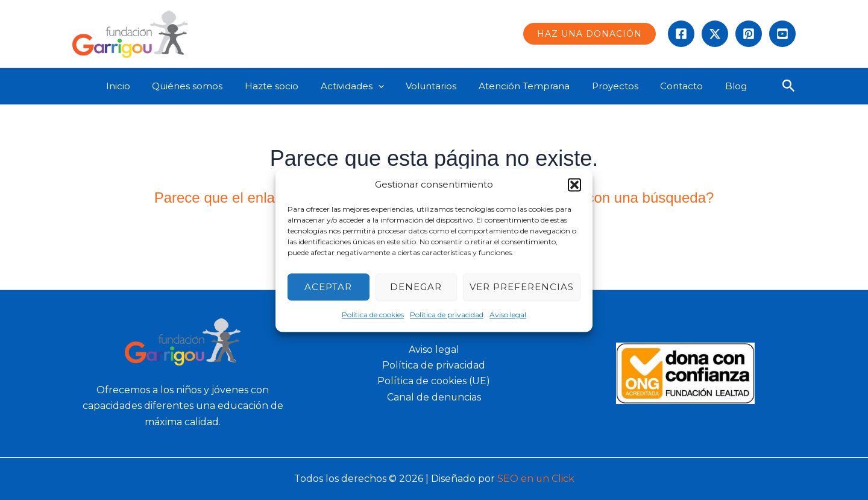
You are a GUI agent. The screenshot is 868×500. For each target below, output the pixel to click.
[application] (390, 86)
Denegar (416, 287)
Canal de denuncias (434, 397)
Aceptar (328, 287)
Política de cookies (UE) (434, 381)
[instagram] (749, 34)
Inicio (142, 86)
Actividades (364, 86)
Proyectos (615, 86)
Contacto (677, 86)
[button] (574, 185)
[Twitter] (715, 34)
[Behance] (782, 34)
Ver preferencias (522, 287)
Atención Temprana (528, 86)
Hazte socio (287, 86)
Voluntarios (439, 86)
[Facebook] (681, 34)
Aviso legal (508, 315)
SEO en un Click (536, 479)
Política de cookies (373, 315)
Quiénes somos (207, 86)
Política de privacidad (447, 315)
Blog (728, 86)
